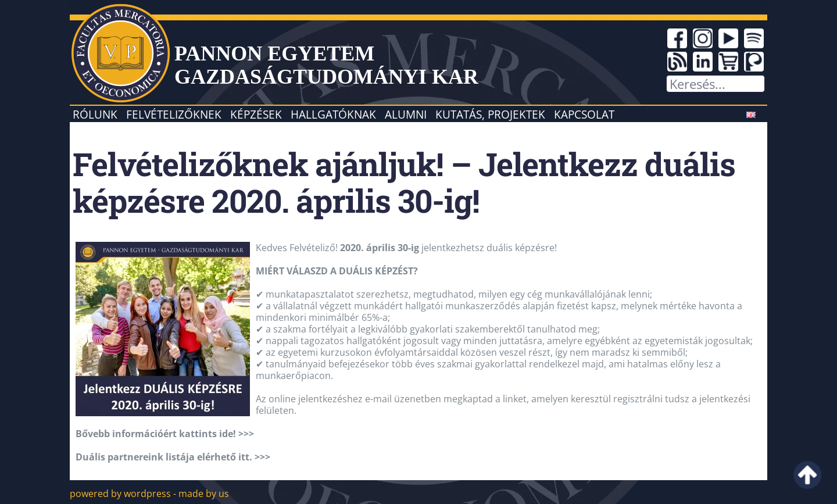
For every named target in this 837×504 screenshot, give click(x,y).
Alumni (406, 114)
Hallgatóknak (333, 114)
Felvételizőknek (174, 114)
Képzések (256, 114)
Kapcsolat (584, 114)
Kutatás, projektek (490, 114)
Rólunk (95, 114)
